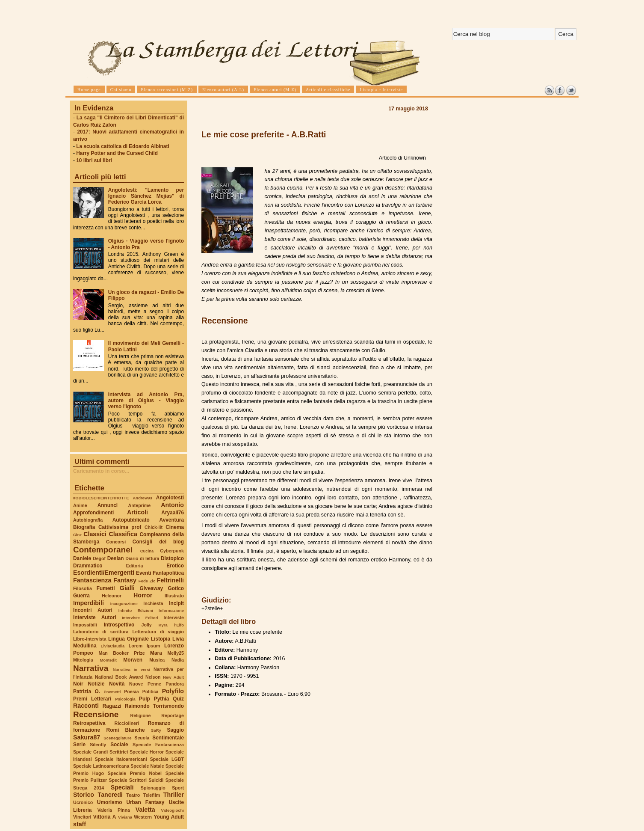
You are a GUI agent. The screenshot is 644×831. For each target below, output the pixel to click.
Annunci (108, 505)
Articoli (137, 512)
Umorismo (110, 802)
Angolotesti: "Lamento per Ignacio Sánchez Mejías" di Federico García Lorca (146, 196)
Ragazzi (112, 706)
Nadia (178, 660)
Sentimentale (168, 738)
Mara (156, 653)
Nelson (153, 677)
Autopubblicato (131, 520)
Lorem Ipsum (145, 646)
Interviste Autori (95, 617)
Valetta (145, 810)
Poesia (131, 692)
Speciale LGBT (167, 759)
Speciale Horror (147, 752)
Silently (98, 745)
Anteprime (140, 505)
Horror (143, 595)
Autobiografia (88, 520)
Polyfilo (173, 691)
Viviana (125, 817)
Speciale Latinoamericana (101, 766)
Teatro (133, 795)
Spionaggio (153, 788)
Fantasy (125, 580)
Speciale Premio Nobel (135, 773)
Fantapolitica (168, 573)
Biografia (84, 527)
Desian (116, 558)
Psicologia (125, 699)
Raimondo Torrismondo (154, 706)
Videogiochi (173, 810)
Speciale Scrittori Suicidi (136, 780)
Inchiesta (153, 603)
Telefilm (152, 795)
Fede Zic (147, 581)
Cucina (147, 551)
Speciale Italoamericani (121, 759)
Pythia (162, 699)
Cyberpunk (172, 551)
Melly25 (176, 653)
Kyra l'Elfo (171, 625)
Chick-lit (154, 527)
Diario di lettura (142, 558)
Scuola (142, 738)
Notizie (96, 684)
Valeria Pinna (114, 810)
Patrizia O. (87, 692)
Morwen (133, 660)
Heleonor (112, 596)
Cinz (77, 535)
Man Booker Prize (121, 653)
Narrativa (91, 668)
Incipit (176, 603)
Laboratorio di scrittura (101, 632)
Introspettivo (119, 625)
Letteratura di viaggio (158, 632)
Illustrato (174, 596)
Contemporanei (103, 550)
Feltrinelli (170, 580)
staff (80, 824)
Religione (141, 715)
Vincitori (82, 817)
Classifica (123, 534)
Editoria (135, 566)
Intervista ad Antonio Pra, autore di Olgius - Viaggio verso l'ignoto (146, 401)
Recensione (96, 714)
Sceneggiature (117, 738)
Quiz (178, 699)
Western (143, 817)
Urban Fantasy (145, 802)
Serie (79, 745)
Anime (80, 505)
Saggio (176, 730)
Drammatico (88, 566)
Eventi (144, 573)
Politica (151, 692)
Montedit (108, 660)
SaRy (156, 730)
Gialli (127, 588)
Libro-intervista (90, 639)
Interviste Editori (140, 618)
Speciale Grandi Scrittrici (100, 752)
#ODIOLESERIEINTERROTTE (101, 498)
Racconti (86, 706)
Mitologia (83, 660)
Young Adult (169, 817)
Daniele (82, 558)
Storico (84, 795)
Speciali (122, 787)
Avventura (172, 520)
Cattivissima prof (120, 527)
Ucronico (83, 802)
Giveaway (152, 588)
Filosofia (83, 588)
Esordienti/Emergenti (104, 573)
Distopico (172, 558)
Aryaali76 (173, 513)
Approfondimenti (93, 513)
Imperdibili (89, 603)
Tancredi (110, 795)
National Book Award (119, 677)
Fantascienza (92, 580)
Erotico (175, 566)
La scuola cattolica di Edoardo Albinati (123, 146)
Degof (99, 558)
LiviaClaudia (113, 646)
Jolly (146, 625)
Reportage (173, 715)
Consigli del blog (158, 542)
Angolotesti (170, 498)
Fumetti (106, 588)
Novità (117, 684)
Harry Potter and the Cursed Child (117, 153)
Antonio (172, 505)
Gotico (176, 588)
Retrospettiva (89, 723)
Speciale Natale (147, 766)
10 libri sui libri (94, 160)
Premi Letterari (92, 699)
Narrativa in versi (131, 669)
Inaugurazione (124, 604)
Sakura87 (87, 737)
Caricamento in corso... (101, 471)
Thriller (174, 795)
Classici (95, 534)
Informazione (171, 610)
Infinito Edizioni (136, 610)
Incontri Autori (93, 610)
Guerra (81, 596)
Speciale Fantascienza (158, 745)
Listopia (161, 639)
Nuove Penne (145, 684)
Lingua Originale (129, 639)
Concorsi (116, 542)
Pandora (175, 684)
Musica (157, 660)
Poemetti (112, 692)
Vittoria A (105, 817)
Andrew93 (143, 498)
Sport (178, 788)
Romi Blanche (126, 730)
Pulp (145, 699)
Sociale (119, 745)
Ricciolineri (126, 723)
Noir (78, 684)
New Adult (173, 677)
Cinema (175, 527)
